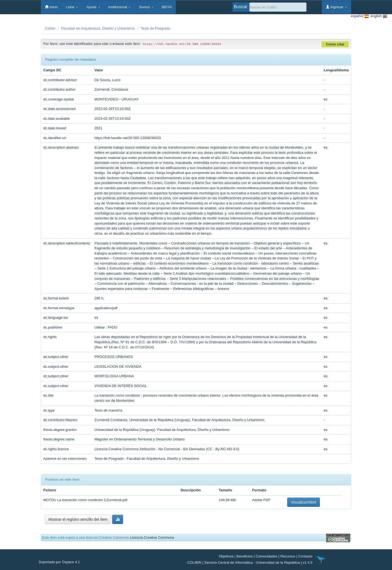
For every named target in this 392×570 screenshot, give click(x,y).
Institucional (120, 7)
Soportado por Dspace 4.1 (59, 562)
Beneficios (245, 556)
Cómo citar (335, 44)
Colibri (50, 28)
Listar (72, 7)
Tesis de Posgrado (155, 28)
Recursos (288, 556)
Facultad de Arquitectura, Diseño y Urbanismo (98, 28)
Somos (146, 7)
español (360, 16)
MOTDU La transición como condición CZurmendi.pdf (85, 500)
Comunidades (267, 556)
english (378, 16)
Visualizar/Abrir (304, 502)
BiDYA (167, 7)
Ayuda (93, 7)
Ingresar (336, 7)
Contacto (305, 556)
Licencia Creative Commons (152, 537)
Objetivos (226, 556)
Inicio (51, 7)
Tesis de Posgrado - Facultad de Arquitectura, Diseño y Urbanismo (147, 459)
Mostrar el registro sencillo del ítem (78, 519)
